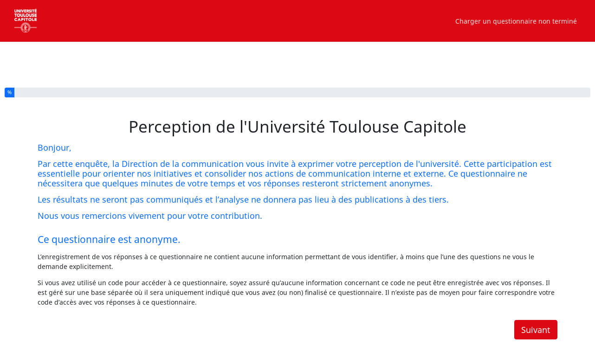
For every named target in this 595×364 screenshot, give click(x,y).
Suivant (536, 330)
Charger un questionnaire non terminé (516, 21)
